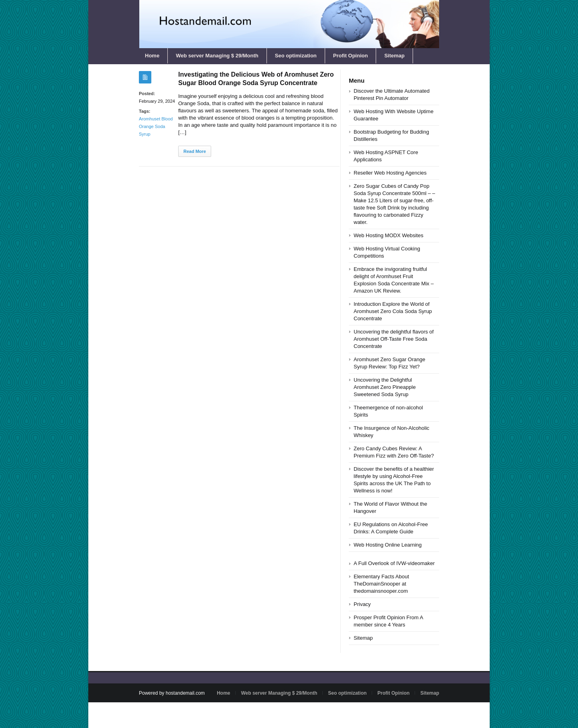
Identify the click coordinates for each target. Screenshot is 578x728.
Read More (195, 151)
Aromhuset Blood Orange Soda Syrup (156, 126)
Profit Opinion (351, 56)
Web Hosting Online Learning (388, 545)
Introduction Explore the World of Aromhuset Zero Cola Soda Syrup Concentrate (393, 311)
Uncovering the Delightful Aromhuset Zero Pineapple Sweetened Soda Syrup (385, 387)
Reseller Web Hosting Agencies (390, 173)
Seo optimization (296, 56)
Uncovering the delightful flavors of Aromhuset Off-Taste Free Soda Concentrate (394, 339)
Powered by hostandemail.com (172, 693)
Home (152, 56)
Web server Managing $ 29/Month (217, 56)
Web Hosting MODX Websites (389, 235)
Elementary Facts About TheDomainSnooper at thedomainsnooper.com (381, 584)
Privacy (362, 604)
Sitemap (394, 56)
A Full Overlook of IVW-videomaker (394, 563)
